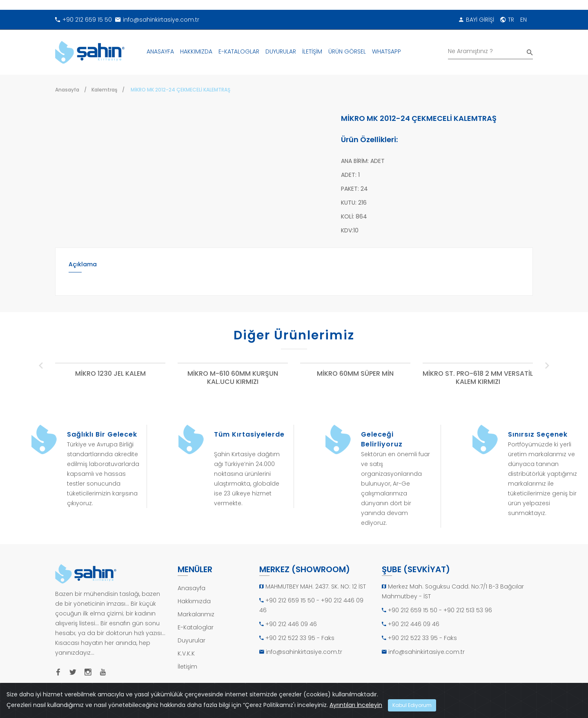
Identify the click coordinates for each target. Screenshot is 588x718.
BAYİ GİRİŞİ (477, 20)
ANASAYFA (160, 51)
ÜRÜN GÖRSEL (347, 51)
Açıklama (83, 264)
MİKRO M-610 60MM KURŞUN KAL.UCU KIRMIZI (233, 378)
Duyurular (192, 640)
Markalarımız (196, 614)
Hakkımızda (194, 601)
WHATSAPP (386, 51)
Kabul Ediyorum (412, 705)
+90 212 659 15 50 (84, 20)
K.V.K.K (186, 653)
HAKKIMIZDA (196, 51)
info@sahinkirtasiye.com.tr (157, 20)
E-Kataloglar (196, 627)
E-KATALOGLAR (239, 51)
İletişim (187, 667)
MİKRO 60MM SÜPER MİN (355, 374)
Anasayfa (67, 90)
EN (523, 20)
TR (507, 20)
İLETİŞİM (312, 51)
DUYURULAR (281, 51)
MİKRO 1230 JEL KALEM (110, 374)
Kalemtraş (104, 90)
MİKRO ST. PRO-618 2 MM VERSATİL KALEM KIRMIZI (478, 378)
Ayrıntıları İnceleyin (356, 705)
